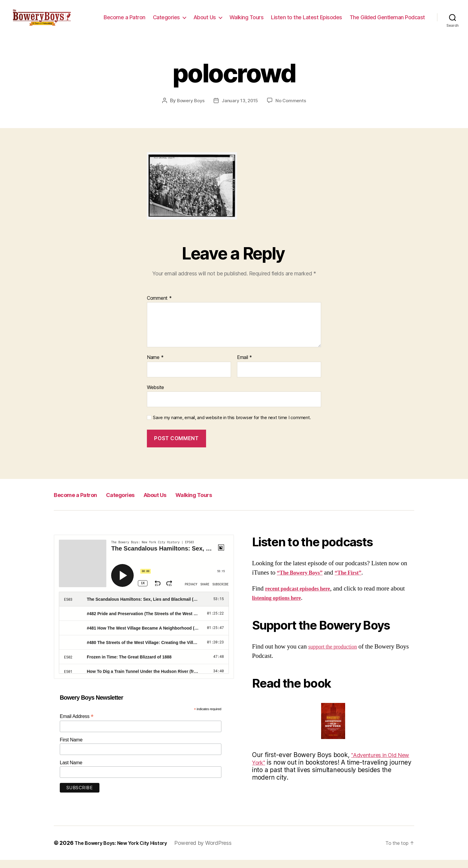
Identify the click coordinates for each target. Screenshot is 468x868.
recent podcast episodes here (303, 597)
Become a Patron (207, 17)
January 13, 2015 (240, 109)
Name (155, 366)
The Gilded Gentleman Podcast (387, 26)
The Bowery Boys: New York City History (127, 851)
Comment (159, 306)
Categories (249, 17)
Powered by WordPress (215, 851)
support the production (337, 655)
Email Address (77, 725)
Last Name (71, 771)
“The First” (358, 581)
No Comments (292, 109)
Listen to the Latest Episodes (389, 17)
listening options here (296, 606)
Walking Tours (330, 17)
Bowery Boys (190, 109)
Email (245, 366)
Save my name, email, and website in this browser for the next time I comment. (232, 426)
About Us (288, 17)
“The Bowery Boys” (304, 581)
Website (155, 395)
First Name (71, 748)
